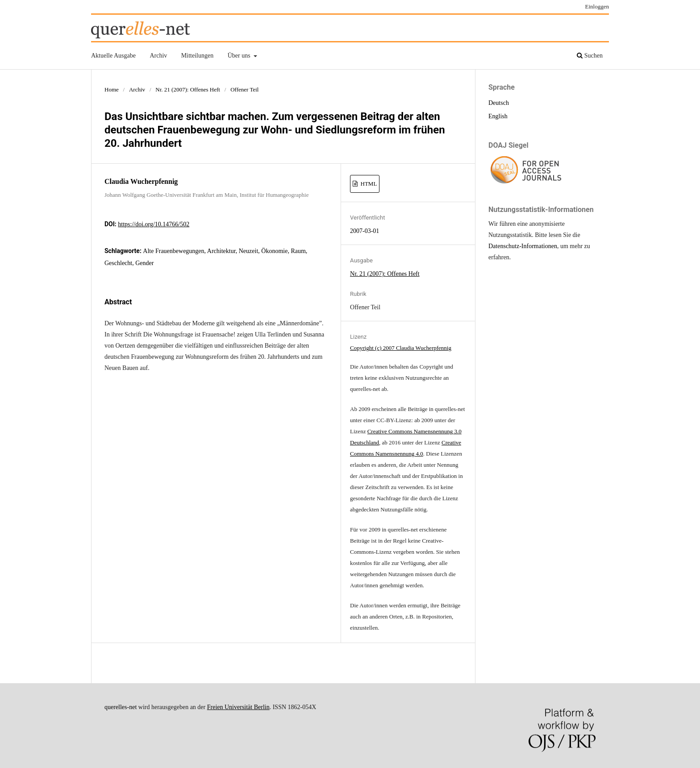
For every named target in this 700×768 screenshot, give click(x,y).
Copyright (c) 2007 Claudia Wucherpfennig (401, 348)
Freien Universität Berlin (238, 707)
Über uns (240, 56)
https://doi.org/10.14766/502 (154, 224)
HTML (368, 184)
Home (112, 89)
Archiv (158, 56)
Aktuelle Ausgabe (113, 56)
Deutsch (499, 103)
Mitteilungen (197, 56)
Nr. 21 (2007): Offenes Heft (188, 89)
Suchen (590, 56)
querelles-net (121, 707)
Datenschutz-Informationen (523, 246)
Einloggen (597, 6)
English (498, 116)
